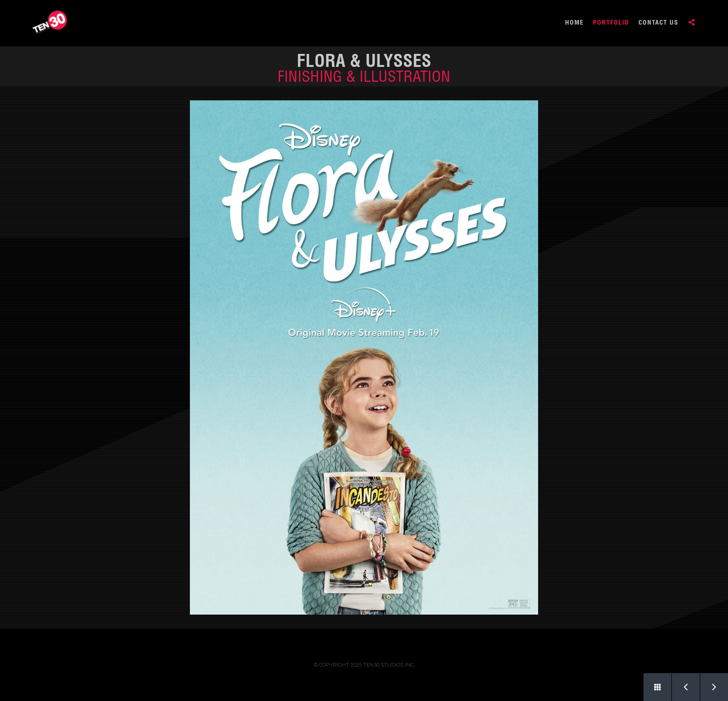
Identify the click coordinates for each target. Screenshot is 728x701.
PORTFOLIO (611, 23)
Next (709, 684)
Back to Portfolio (652, 684)
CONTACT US (658, 23)
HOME (574, 23)
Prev (681, 684)
